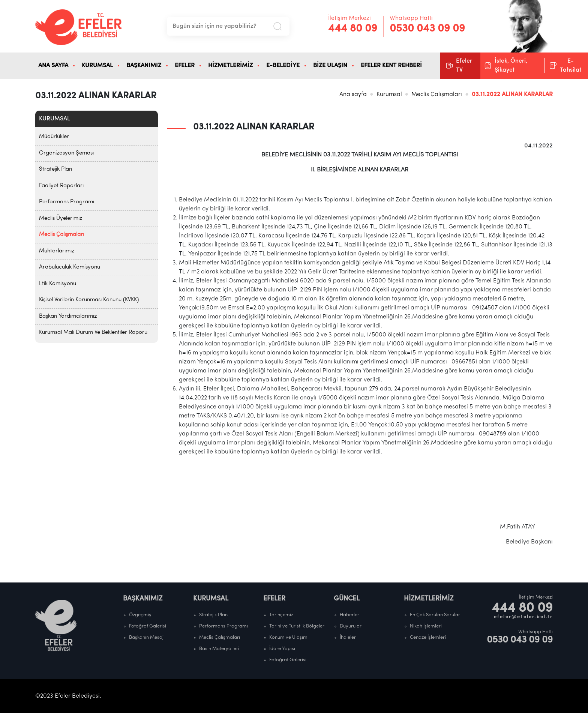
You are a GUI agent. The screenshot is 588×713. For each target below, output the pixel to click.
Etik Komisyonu (58, 284)
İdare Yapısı (282, 649)
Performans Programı (67, 202)
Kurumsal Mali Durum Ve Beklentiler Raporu (93, 332)
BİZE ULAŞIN (330, 66)
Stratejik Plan (55, 169)
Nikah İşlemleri (426, 626)
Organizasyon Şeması (66, 153)
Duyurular (351, 626)
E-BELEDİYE (283, 66)
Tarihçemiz (281, 615)
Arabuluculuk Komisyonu (70, 267)
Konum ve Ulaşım (288, 637)
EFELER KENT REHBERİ (391, 66)
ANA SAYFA (53, 66)
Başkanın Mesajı (147, 637)
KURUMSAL (97, 66)
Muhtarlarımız (57, 251)
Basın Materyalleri (219, 649)
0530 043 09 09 (427, 29)
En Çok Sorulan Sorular (435, 615)
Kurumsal (389, 95)
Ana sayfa (353, 95)
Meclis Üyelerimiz (61, 218)
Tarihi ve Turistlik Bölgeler (297, 626)
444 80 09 (353, 29)
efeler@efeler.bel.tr (523, 617)
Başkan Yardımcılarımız (68, 316)
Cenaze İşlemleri (428, 637)
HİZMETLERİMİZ (230, 66)
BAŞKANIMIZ (144, 66)
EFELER (185, 66)
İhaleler (348, 637)
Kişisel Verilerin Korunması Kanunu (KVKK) (89, 300)
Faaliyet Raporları (61, 186)
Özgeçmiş (140, 615)
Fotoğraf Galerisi (148, 626)
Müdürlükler (54, 137)
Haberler (349, 615)
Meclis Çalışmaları (437, 95)
